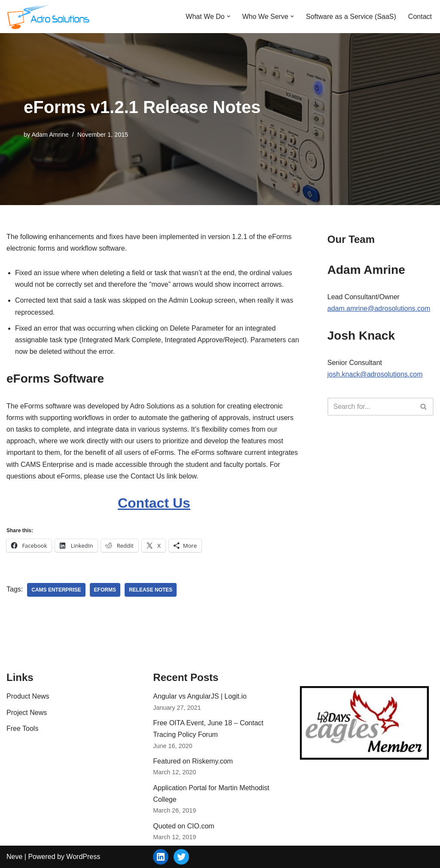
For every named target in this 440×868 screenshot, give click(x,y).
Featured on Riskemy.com (193, 761)
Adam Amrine (50, 135)
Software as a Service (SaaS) (351, 17)
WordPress (83, 857)
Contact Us (154, 503)
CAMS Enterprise (56, 590)
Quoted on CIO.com (183, 826)
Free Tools (22, 728)
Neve (14, 857)
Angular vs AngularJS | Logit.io (200, 696)
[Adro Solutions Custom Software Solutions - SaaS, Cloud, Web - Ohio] (49, 17)
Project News (27, 713)
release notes (151, 590)
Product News (28, 696)
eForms (105, 590)
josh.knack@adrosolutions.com (375, 374)
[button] (229, 16)
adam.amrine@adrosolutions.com (379, 308)
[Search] (371, 407)
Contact (420, 17)
